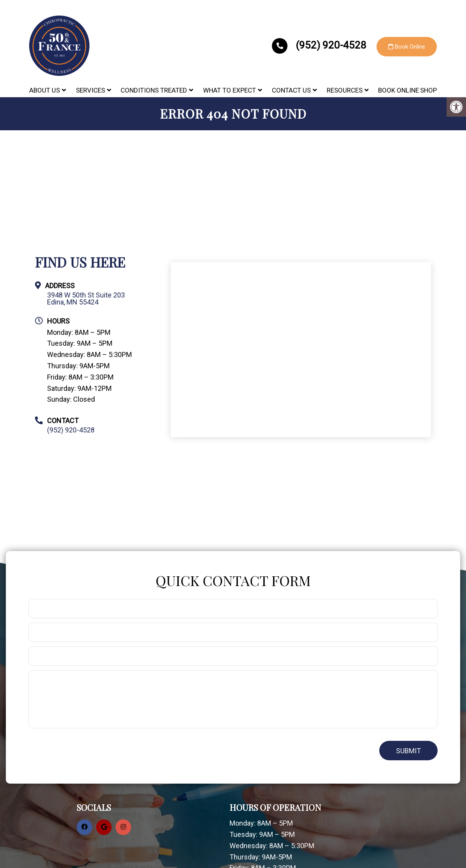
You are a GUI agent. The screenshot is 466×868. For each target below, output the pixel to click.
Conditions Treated (154, 90)
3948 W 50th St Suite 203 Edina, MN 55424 (86, 299)
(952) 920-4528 (320, 45)
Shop (428, 90)
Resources (345, 90)
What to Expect (229, 90)
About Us (45, 90)
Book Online (407, 47)
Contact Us (291, 90)
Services (90, 90)
